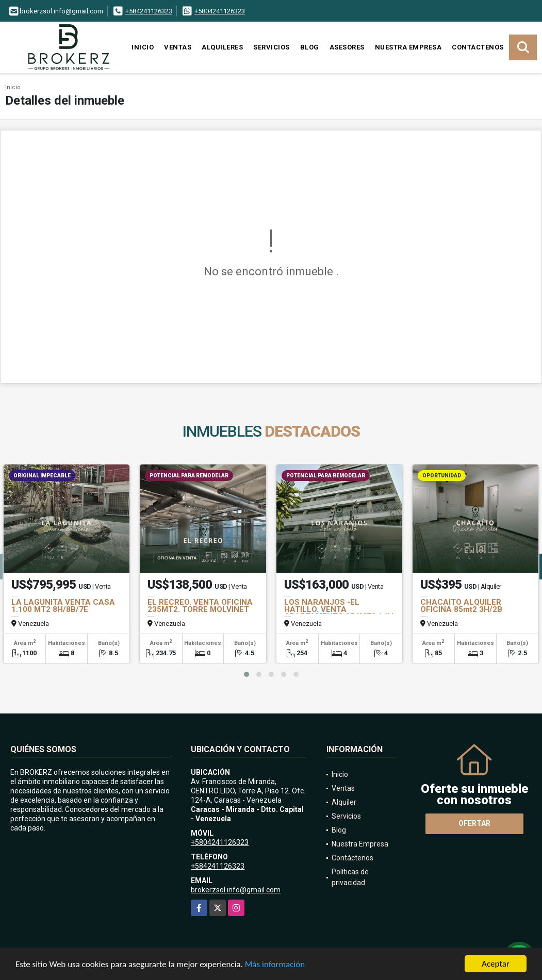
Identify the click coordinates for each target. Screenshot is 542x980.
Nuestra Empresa (408, 47)
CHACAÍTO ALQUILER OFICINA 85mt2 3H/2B (461, 606)
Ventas (178, 47)
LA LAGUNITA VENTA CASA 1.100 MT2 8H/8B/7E (63, 606)
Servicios (272, 47)
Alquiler (344, 802)
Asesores (347, 47)
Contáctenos (478, 47)
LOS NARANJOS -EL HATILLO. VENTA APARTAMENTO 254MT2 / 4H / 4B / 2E (339, 613)
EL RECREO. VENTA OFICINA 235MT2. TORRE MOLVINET (200, 606)
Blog (310, 47)
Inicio (143, 47)
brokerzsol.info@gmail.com (236, 890)
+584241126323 (149, 11)
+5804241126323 (220, 11)
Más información (275, 965)
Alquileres (222, 47)
